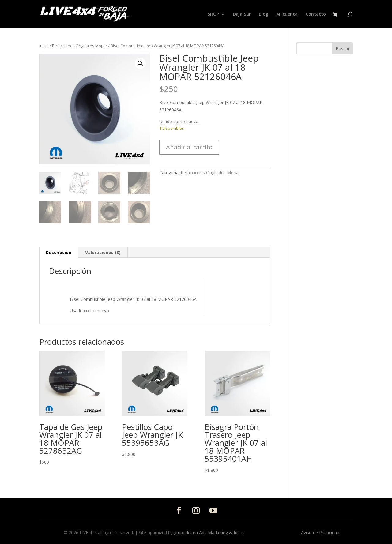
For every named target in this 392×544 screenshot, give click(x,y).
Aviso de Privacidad (320, 533)
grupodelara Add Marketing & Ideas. (210, 533)
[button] (140, 63)
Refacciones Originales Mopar (80, 46)
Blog (264, 14)
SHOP (213, 14)
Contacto (316, 14)
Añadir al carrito (189, 147)
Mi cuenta (287, 14)
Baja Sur (242, 14)
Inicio (44, 46)
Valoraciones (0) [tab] (103, 252)
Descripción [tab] (58, 252)
